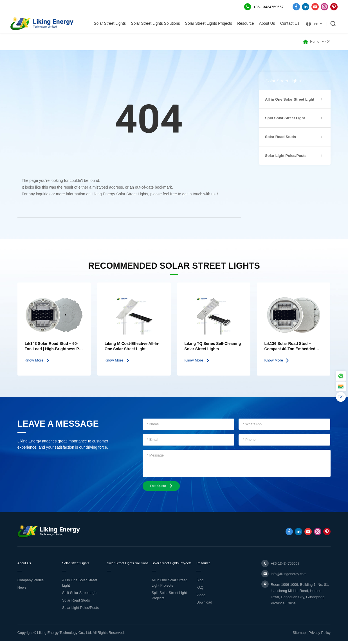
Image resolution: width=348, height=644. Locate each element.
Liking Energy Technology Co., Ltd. (64, 636)
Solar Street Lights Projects (209, 23)
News (22, 591)
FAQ (200, 591)
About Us (267, 23)
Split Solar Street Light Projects (169, 604)
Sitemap (299, 636)
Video (201, 598)
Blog (200, 583)
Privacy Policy (320, 636)
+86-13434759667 (285, 565)
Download (204, 605)
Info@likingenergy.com (288, 576)
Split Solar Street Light (80, 596)
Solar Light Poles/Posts (80, 611)
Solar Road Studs (76, 603)
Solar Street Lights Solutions (155, 23)
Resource (245, 23)
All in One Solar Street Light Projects (169, 591)
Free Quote (164, 487)
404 (328, 42)
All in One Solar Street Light (80, 586)
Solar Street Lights (110, 23)
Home (315, 42)
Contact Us (290, 23)
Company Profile (31, 583)
